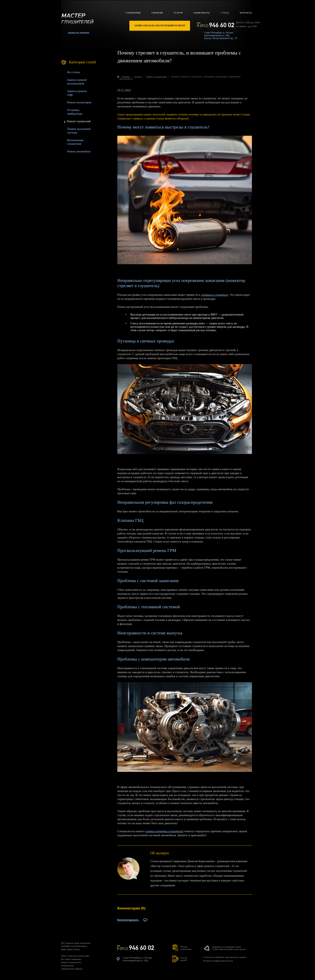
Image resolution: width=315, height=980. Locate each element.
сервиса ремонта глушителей (164, 831)
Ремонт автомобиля (79, 152)
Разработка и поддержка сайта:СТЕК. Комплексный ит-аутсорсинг (229, 948)
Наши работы (202, 13)
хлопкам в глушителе (215, 295)
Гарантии (157, 13)
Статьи (225, 13)
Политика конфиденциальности (218, 961)
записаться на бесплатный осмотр (160, 26)
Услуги (178, 13)
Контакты (246, 13)
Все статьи (74, 72)
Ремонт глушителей (79, 121)
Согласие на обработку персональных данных (225, 957)
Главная (126, 77)
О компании (133, 13)
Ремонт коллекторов (79, 102)
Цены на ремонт (79, 33)
